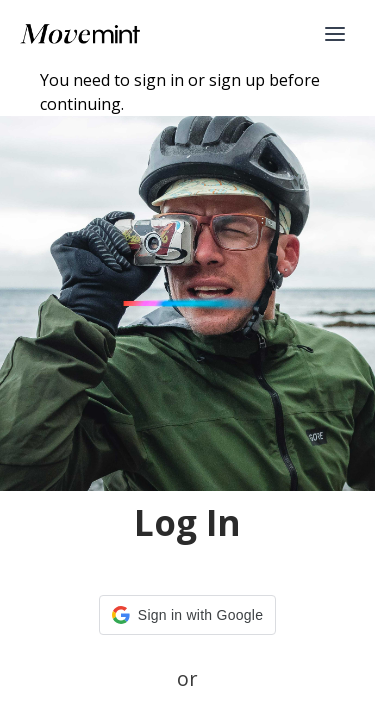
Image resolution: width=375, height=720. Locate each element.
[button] (187, 615)
